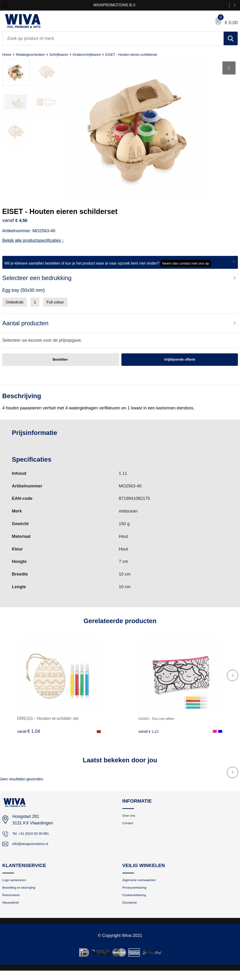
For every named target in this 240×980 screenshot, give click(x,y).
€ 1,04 (29, 734)
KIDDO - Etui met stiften (162, 721)
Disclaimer (132, 911)
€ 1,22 (150, 734)
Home (8, 54)
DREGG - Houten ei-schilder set (48, 721)
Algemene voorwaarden (144, 885)
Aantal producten (27, 325)
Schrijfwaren (68, 54)
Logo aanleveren (18, 885)
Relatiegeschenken (35, 54)
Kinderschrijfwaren (101, 54)
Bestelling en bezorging (24, 894)
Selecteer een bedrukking (39, 278)
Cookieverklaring (138, 903)
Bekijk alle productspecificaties (33, 240)
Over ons (131, 819)
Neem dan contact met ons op (186, 263)
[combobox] (113, 38)
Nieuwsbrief (13, 911)
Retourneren (14, 903)
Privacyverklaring (138, 894)
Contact (129, 827)
